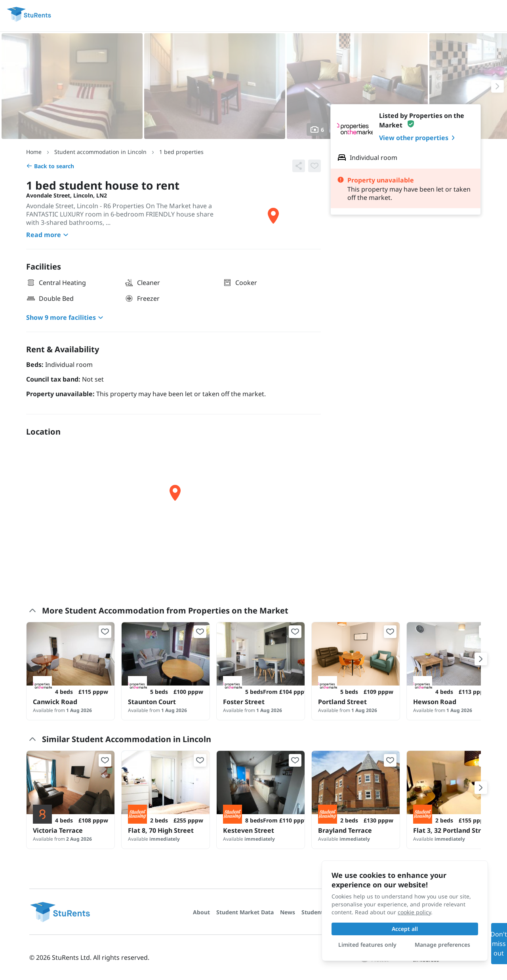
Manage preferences (442, 945)
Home (34, 152)
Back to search (50, 166)
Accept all (405, 929)
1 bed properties (181, 152)
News (288, 912)
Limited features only (367, 945)
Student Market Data (245, 912)
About (201, 912)
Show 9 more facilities (66, 317)
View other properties (418, 138)
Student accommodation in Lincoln (100, 152)
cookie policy (414, 912)
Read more (48, 235)
